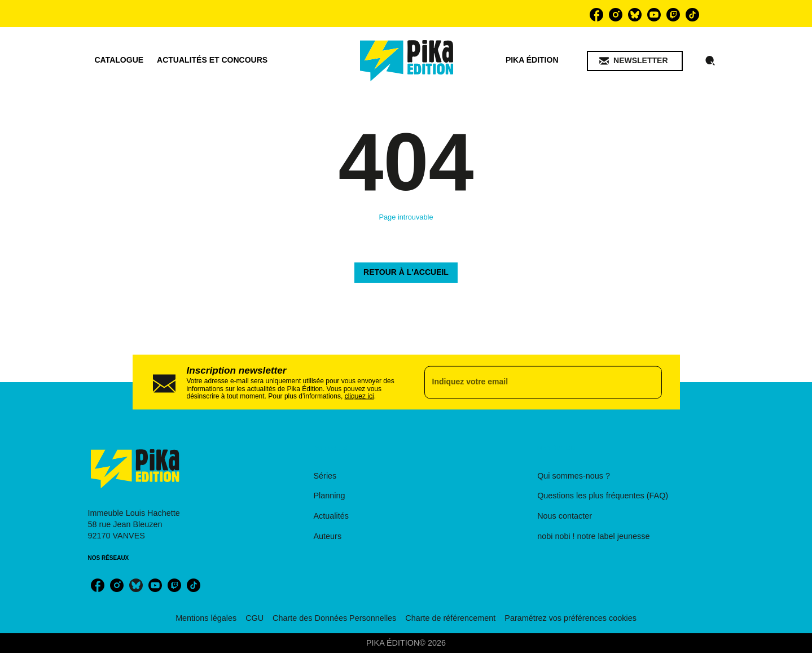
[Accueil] (407, 61)
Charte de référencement (450, 618)
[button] (635, 61)
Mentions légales (206, 618)
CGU (254, 618)
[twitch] (673, 15)
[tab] (119, 60)
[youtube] (654, 15)
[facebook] (596, 15)
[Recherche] (710, 61)
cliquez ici (359, 396)
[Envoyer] (648, 382)
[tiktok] (692, 15)
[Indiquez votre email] (529, 382)
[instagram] (616, 15)
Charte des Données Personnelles (334, 618)
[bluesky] (635, 15)
